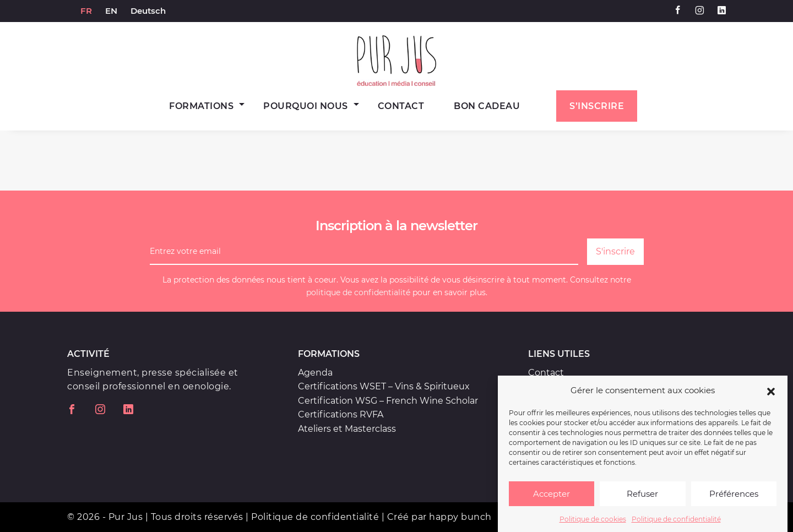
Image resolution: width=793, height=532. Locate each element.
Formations (201, 106)
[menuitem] (86, 11)
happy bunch (460, 517)
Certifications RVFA (341, 414)
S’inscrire (597, 106)
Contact (401, 106)
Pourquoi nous (306, 106)
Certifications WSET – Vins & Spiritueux (384, 386)
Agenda (315, 373)
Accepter (552, 498)
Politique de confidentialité (676, 523)
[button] (771, 395)
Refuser (642, 498)
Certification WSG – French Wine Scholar (388, 401)
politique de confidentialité (358, 292)
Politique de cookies (593, 523)
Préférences (734, 498)
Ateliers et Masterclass (347, 429)
